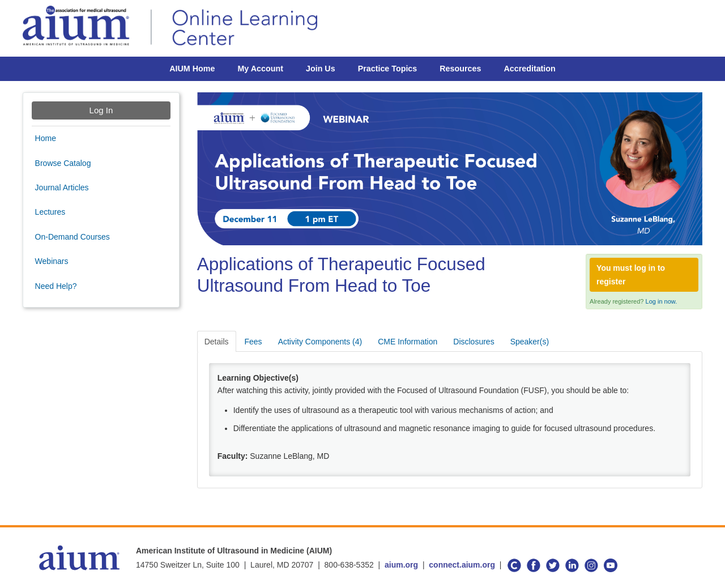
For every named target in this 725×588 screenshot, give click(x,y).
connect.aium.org (462, 565)
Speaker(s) (530, 342)
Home (46, 138)
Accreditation (529, 69)
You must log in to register (631, 275)
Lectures (50, 212)
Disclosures (474, 342)
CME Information (408, 342)
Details (217, 342)
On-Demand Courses (72, 237)
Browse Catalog (63, 163)
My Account (260, 69)
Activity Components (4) (320, 342)
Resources (460, 69)
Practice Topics (388, 69)
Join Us (321, 69)
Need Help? (56, 286)
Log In (101, 110)
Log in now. (662, 301)
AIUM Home (192, 69)
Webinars (52, 261)
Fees (253, 342)
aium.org (401, 565)
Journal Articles (62, 188)
